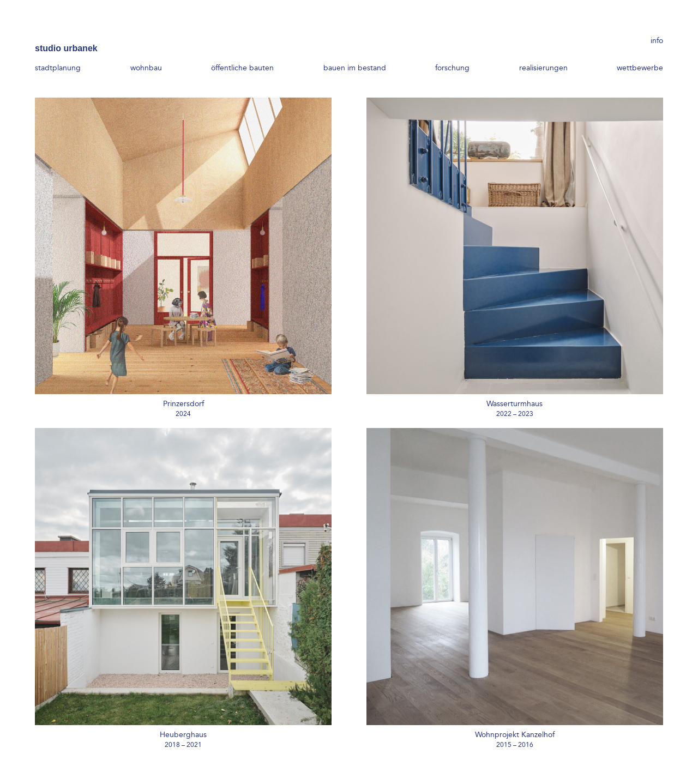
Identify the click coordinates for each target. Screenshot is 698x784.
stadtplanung (58, 53)
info (657, 34)
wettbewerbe (640, 53)
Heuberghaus (183, 735)
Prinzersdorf (183, 404)
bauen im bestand (355, 53)
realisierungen (543, 53)
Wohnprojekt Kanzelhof (515, 735)
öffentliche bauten (242, 53)
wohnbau (146, 53)
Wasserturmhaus (515, 404)
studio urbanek (66, 34)
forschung (452, 53)
